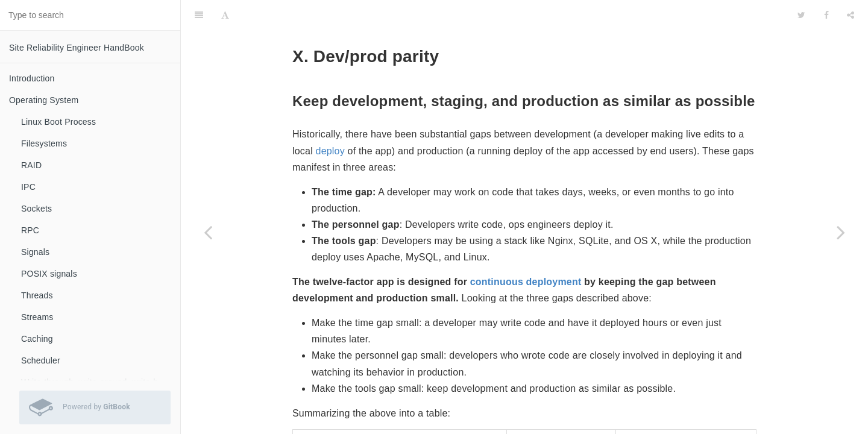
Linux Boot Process (58, 122)
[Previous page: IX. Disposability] (208, 232)
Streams (37, 317)
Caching (37, 339)
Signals (35, 252)
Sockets (36, 209)
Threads (37, 295)
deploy (330, 121)
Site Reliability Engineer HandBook (77, 48)
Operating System (44, 100)
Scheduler (41, 360)
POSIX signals (49, 274)
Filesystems (44, 143)
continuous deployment (526, 252)
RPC (30, 230)
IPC (28, 187)
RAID (31, 165)
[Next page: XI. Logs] (841, 232)
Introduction (32, 78)
